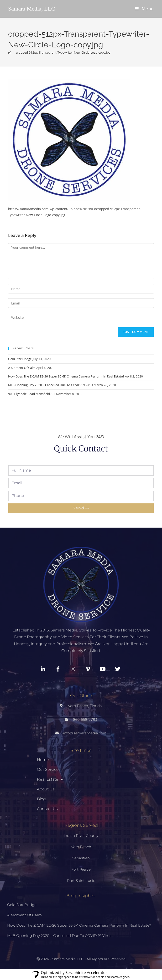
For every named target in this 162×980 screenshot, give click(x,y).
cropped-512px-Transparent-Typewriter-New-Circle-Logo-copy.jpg (63, 52)
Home (43, 760)
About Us (46, 789)
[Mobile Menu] (144, 9)
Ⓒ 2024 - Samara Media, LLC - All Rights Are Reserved (81, 959)
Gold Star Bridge (20, 359)
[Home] (10, 52)
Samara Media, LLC (32, 9)
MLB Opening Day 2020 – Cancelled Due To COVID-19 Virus (50, 385)
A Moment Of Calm (22, 368)
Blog (41, 799)
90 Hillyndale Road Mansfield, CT (32, 394)
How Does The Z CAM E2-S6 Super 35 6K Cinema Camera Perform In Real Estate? (66, 376)
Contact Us (47, 809)
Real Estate (50, 779)
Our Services (49, 769)
